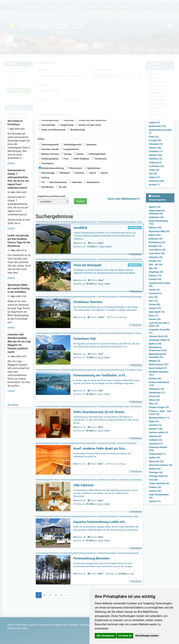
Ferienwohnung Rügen (107, 443)
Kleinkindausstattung (51, 168)
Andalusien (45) (156, 217)
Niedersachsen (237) (159, 365)
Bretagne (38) (155, 246)
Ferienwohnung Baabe (127, 443)
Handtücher (46, 187)
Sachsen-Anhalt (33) (158, 432)
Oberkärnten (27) (157, 393)
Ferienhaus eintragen (49, 625)
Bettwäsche (92, 182)
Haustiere (90, 144)
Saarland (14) (155, 425)
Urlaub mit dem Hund (88, 125)
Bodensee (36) (156, 239)
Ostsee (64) (154, 396)
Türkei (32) (154, 170)
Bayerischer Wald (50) (159, 231)
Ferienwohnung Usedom (108, 297)
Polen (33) (154, 137)
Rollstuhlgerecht (71, 144)
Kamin (103, 173)
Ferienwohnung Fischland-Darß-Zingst (113, 407)
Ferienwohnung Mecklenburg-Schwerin (114, 259)
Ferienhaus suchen (26, 625)
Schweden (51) (156, 144)
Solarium (78, 173)
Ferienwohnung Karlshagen (130, 297)
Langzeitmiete (70, 149)
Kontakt (74, 625)
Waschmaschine (57, 182)
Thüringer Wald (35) (158, 476)
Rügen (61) (154, 421)
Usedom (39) (155, 491)
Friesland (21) (155, 293)
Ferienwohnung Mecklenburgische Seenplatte (116, 222)
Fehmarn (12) (155, 276)
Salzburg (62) (155, 436)
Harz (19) (153, 301)
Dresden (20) (155, 261)
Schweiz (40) (155, 148)
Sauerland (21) (156, 444)
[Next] (67, 595)
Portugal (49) (155, 140)
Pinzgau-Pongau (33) (159, 407)
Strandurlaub (47, 125)
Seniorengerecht (49, 144)
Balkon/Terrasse (49, 154)
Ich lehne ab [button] (125, 636)
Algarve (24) (155, 207)
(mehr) (11, 163)
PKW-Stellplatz (80, 159)
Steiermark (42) (156, 461)
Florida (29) (154, 290)
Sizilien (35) (154, 458)
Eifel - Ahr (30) (156, 265)
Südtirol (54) (155, 469)
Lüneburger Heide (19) (159, 340)
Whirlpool (63, 173)
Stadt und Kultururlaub (52, 130)
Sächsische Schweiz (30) (161, 465)
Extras (41, 139)
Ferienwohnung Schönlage (142, 259)
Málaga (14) (154, 361)
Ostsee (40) (154, 400)
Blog (25, 628)
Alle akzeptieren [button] (105, 636)
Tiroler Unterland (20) (159, 483)
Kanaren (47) (155, 308)
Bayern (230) (155, 235)
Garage (66, 154)
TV (42, 182)
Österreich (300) (156, 181)
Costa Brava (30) (157, 253)
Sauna (91, 173)
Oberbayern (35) (156, 389)
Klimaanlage (47, 173)
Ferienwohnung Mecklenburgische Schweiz (115, 333)
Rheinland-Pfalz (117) (159, 418)
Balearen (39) (155, 228)
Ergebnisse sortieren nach (52, 196)
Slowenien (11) (156, 151)
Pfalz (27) (153, 404)
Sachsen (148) (156, 429)
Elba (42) (153, 268)
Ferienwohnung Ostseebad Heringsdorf (135, 480)
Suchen (80, 201)
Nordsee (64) (155, 379)
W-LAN (61, 187)
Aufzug (44, 177)
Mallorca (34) (155, 344)
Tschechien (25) (156, 166)
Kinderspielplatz (49, 159)
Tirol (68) (153, 480)
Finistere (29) (155, 279)
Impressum (86, 625)
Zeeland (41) (155, 501)
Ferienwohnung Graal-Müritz (142, 407)
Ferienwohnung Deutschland (48, 222)
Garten (79, 154)
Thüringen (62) (156, 472)
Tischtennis (99, 159)
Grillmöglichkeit (96, 154)
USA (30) (153, 174)
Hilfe (65, 625)
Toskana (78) (155, 487)
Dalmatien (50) (156, 257)
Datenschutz (14, 628)
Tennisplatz (46, 163)
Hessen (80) (155, 304)
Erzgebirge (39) (156, 272)
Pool (65, 159)
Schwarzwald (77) (157, 454)
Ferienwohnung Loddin (128, 516)
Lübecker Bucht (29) (158, 336)
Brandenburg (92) (157, 242)
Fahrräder (76, 182)
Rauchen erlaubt (49, 149)
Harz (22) (153, 297)
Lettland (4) (154, 123)
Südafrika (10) (155, 159)
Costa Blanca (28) (157, 250)
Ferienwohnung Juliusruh (128, 553)
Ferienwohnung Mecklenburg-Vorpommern (78, 222)
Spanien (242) (155, 155)
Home (11, 625)
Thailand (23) (155, 163)
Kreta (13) (153, 316)
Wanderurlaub (76, 130)
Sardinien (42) (155, 440)
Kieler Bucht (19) (157, 312)
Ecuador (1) (154, 185)
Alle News (13, 405)
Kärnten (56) (155, 319)
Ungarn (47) (154, 177)
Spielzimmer (92, 168)
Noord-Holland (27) (158, 368)
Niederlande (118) (157, 126)
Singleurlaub (65, 125)
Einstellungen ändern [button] (147, 636)
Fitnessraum (74, 168)
